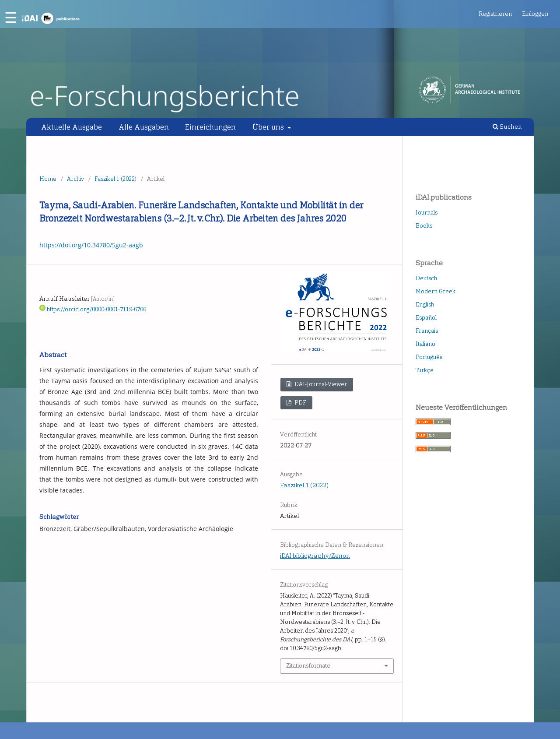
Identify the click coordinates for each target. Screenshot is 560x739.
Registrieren (495, 14)
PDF (300, 403)
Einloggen (535, 14)
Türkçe (425, 370)
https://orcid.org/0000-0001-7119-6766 (96, 309)
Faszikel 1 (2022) (115, 179)
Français (427, 331)
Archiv (75, 179)
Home (48, 179)
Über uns (269, 127)
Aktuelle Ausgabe (72, 127)
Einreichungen (210, 127)
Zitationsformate (308, 666)
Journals (427, 213)
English (425, 304)
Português (429, 357)
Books (424, 226)
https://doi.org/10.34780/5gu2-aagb (91, 245)
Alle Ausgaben (144, 127)
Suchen (507, 127)
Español (426, 318)
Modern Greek (436, 291)
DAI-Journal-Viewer (320, 384)
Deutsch (426, 278)
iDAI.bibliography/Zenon (315, 556)
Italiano (425, 344)
